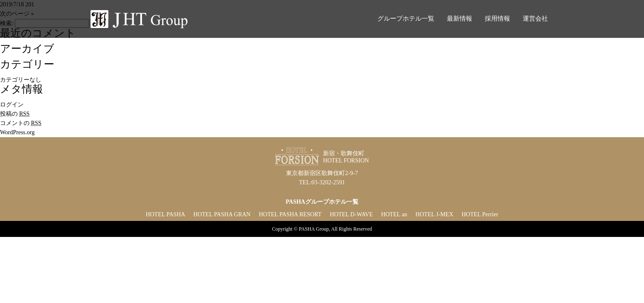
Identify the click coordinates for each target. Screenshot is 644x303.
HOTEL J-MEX (434, 214)
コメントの (21, 123)
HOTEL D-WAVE (351, 214)
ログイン (12, 105)
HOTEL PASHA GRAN (222, 214)
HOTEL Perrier (480, 214)
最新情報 (460, 19)
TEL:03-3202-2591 (322, 182)
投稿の (15, 114)
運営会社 (535, 19)
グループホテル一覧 (406, 19)
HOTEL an (394, 214)
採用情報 (497, 19)
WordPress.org (17, 132)
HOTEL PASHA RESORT (290, 214)
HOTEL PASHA (165, 214)
